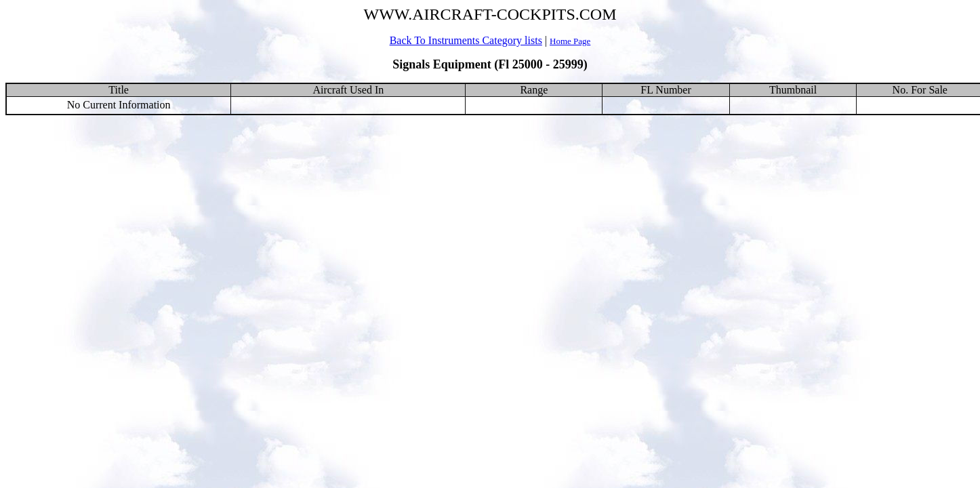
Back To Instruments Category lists (466, 40)
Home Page (570, 41)
